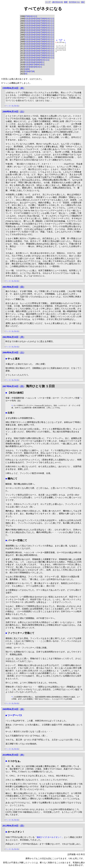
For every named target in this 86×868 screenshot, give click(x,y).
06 (38, 19)
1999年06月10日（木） (14, 88)
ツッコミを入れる (12, 106)
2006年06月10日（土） (14, 353)
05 (36, 19)
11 (33, 16)
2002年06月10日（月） (14, 337)
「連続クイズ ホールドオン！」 (49, 837)
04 (33, 19)
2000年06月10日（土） (14, 112)
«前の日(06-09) (57, 2)
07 (26, 16)
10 (31, 16)
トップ (48, 2)
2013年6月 (61, 40)
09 (28, 16)
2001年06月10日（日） (14, 287)
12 (36, 16)
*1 (80, 398)
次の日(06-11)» (74, 2)
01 (26, 19)
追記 (83, 2)
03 (31, 19)
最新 (66, 2)
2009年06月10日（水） (14, 709)
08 (43, 19)
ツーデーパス (15, 715)
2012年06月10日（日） (14, 826)
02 (28, 19)
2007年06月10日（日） (14, 386)
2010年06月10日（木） (14, 755)
